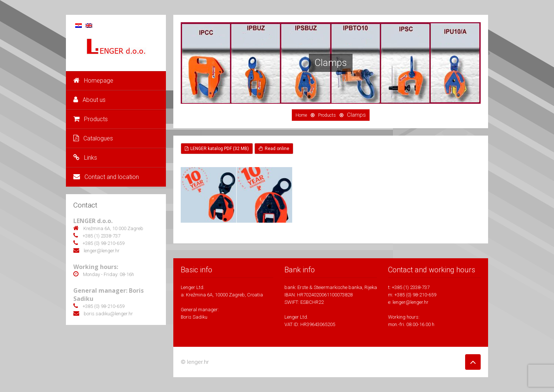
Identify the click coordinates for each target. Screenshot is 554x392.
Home (301, 115)
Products (91, 119)
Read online (274, 149)
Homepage (93, 81)
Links (85, 158)
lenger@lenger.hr (411, 302)
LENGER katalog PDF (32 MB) (217, 149)
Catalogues (93, 138)
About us (89, 100)
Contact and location (106, 177)
